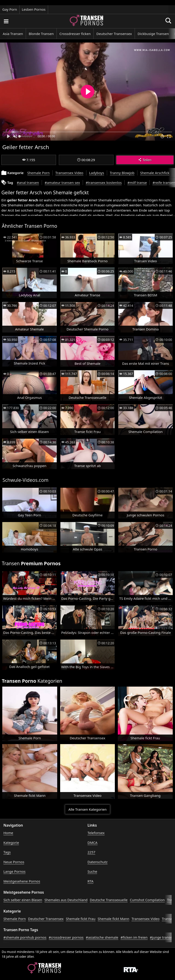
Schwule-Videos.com (26, 480)
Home (8, 833)
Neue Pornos (14, 862)
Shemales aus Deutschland (66, 900)
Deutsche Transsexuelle (109, 900)
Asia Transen (13, 34)
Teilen (145, 160)
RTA (90, 881)
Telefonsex (96, 833)
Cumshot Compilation (147, 900)
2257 (91, 852)
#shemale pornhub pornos (25, 937)
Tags (7, 852)
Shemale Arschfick (155, 173)
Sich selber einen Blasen (23, 900)
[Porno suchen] (6, 21)
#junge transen (162, 937)
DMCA (93, 842)
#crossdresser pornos (66, 937)
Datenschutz (98, 862)
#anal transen (28, 182)
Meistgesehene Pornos (22, 881)
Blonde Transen (41, 34)
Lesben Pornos (34, 9)
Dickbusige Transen (153, 34)
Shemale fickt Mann (114, 919)
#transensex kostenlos (104, 182)
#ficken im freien (134, 937)
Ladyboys (97, 173)
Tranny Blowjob (122, 173)
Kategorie (11, 842)
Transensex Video (69, 173)
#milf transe (137, 182)
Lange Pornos (14, 871)
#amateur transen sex (62, 182)
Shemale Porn (39, 173)
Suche (92, 871)
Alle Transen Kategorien (87, 809)
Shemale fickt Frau (81, 919)
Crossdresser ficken (75, 34)
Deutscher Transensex (114, 34)
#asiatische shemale (102, 937)
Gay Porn (10, 9)
